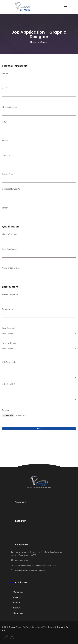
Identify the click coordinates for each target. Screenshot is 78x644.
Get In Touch (18, 613)
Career (44, 42)
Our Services (18, 592)
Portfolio (17, 602)
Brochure (17, 608)
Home (33, 42)
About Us (17, 597)
